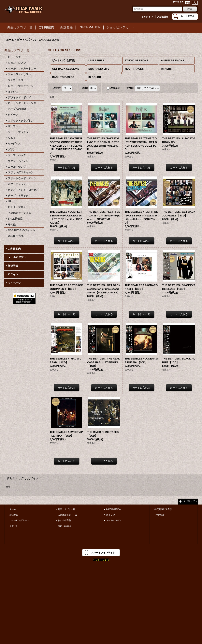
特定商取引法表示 (163, 509)
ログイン (148, 17)
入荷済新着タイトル (68, 515)
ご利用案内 (14, 249)
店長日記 (110, 515)
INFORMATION (114, 509)
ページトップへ (190, 501)
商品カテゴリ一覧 (66, 509)
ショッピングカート (19, 520)
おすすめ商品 (64, 520)
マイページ (14, 283)
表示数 (57, 88)
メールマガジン (17, 257)
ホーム (13, 509)
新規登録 (164, 17)
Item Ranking (64, 526)
